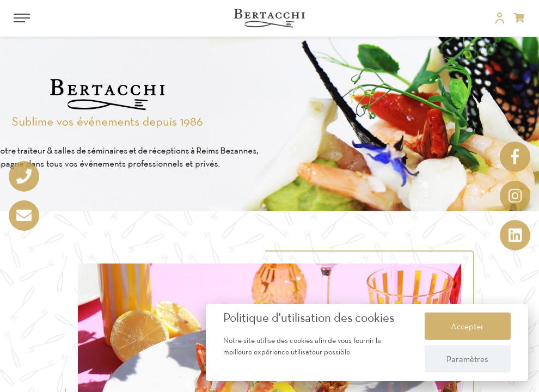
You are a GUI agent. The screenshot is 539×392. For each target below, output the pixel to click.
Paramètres (467, 359)
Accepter (467, 326)
